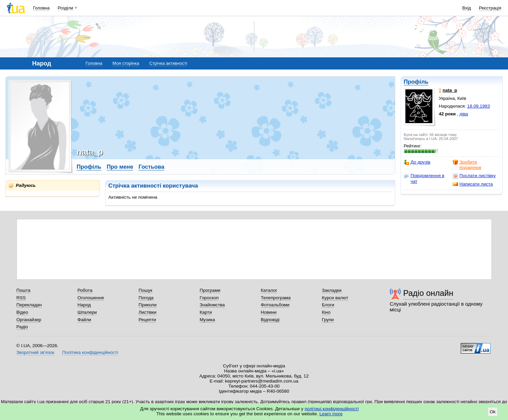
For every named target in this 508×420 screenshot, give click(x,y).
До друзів (417, 162)
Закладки (332, 290)
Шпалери (87, 312)
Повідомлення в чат (424, 178)
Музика (207, 320)
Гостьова (151, 167)
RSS (21, 298)
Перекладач (29, 305)
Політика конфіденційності (90, 352)
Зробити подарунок (467, 165)
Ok (493, 412)
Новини (269, 312)
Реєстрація (490, 8)
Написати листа (473, 184)
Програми (210, 290)
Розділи (65, 8)
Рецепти (148, 320)
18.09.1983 (478, 106)
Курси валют (335, 298)
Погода (146, 298)
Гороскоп (209, 298)
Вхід (467, 8)
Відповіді (270, 320)
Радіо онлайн (429, 293)
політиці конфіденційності (332, 409)
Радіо (22, 327)
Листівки (148, 312)
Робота (85, 290)
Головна (41, 8)
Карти (206, 312)
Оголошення (91, 298)
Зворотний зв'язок (35, 352)
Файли (85, 320)
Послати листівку (474, 176)
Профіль (416, 82)
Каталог (269, 290)
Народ (84, 305)
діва (464, 114)
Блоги (328, 305)
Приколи (148, 305)
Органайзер (29, 320)
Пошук (146, 290)
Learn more (331, 414)
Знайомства (212, 305)
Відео (22, 312)
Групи (328, 320)
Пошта (23, 290)
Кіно (326, 312)
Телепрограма (276, 298)
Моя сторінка (126, 63)
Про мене (120, 167)
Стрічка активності (168, 63)
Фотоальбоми (275, 305)
